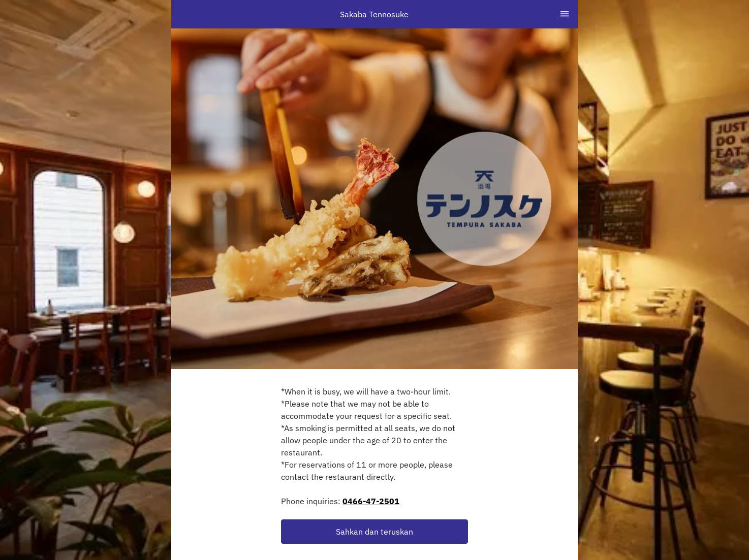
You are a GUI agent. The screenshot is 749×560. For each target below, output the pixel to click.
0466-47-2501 (371, 501)
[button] (374, 532)
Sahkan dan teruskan (374, 532)
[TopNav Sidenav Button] (565, 14)
